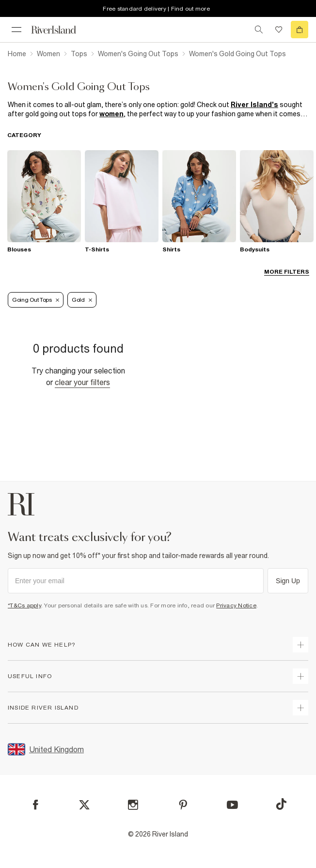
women (111, 114)
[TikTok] (281, 804)
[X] (84, 805)
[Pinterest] (183, 805)
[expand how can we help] (300, 645)
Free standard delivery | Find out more (156, 9)
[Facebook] (36, 805)
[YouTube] (232, 805)
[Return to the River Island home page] (60, 30)
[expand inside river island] (300, 708)
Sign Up (288, 581)
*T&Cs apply (24, 605)
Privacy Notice (236, 605)
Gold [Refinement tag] (82, 300)
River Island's (254, 105)
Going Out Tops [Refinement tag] (36, 300)
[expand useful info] (300, 676)
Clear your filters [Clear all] (82, 382)
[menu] (16, 30)
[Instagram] (133, 805)
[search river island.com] (259, 30)
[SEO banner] (158, 109)
